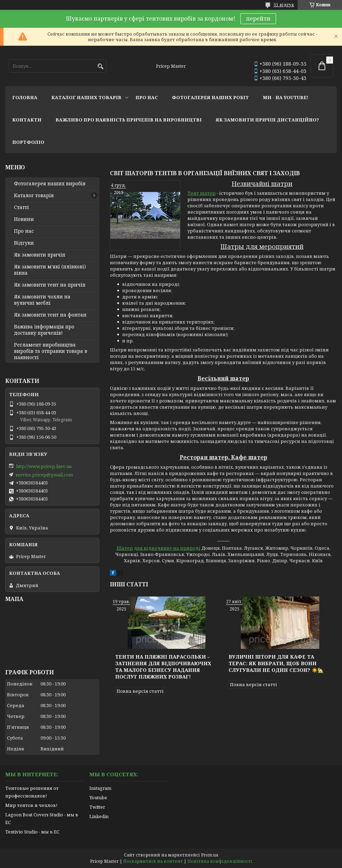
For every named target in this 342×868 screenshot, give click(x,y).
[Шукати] (100, 66)
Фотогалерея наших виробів (50, 184)
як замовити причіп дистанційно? (267, 120)
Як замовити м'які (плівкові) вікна (50, 270)
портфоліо (28, 142)
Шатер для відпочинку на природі (158, 548)
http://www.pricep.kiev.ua (44, 466)
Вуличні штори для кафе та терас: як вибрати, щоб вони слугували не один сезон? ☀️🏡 (276, 663)
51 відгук (284, 5)
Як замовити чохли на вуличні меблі (42, 300)
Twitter (97, 807)
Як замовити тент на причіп (50, 285)
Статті (21, 207)
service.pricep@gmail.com (44, 475)
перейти (258, 18)
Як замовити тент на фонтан (50, 315)
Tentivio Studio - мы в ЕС (32, 832)
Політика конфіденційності (220, 861)
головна (25, 97)
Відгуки (24, 243)
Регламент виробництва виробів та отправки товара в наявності (51, 351)
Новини (24, 219)
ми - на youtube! (285, 97)
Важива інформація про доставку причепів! (44, 330)
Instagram (100, 788)
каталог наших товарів (86, 97)
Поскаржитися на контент (153, 861)
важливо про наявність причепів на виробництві (129, 120)
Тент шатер (202, 193)
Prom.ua (210, 855)
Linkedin (99, 816)
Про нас (24, 231)
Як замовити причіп (40, 255)
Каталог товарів (34, 195)
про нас (147, 97)
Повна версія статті (140, 691)
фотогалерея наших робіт (210, 97)
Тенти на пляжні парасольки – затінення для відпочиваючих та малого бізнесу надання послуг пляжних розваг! (163, 667)
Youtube (98, 797)
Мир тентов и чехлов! (31, 805)
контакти (27, 120)
